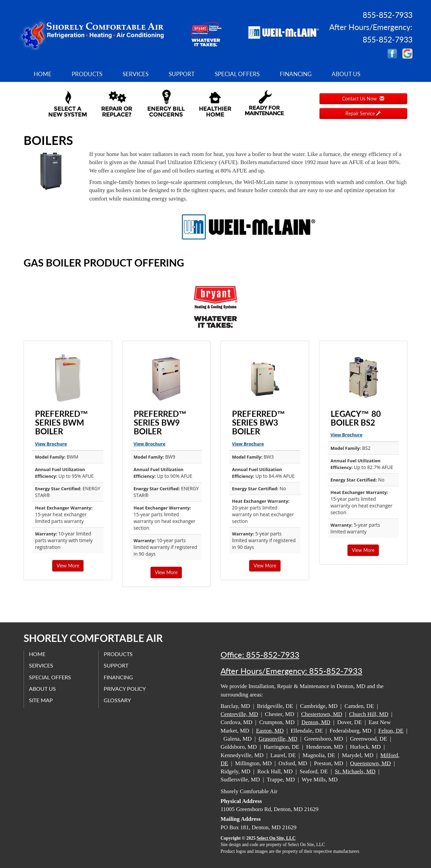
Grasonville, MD (278, 739)
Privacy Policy (125, 689)
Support (182, 74)
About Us (346, 74)
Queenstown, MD (371, 763)
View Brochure (51, 444)
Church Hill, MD (369, 714)
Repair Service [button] (363, 113)
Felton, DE (391, 731)
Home (43, 74)
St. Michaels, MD (355, 771)
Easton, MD (270, 731)
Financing (296, 74)
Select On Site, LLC (276, 838)
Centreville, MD (239, 714)
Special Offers (237, 74)
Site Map (41, 700)
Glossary (117, 700)
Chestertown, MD (322, 714)
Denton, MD (316, 722)
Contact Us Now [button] (363, 99)
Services (136, 74)
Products (87, 74)
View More (68, 566)
